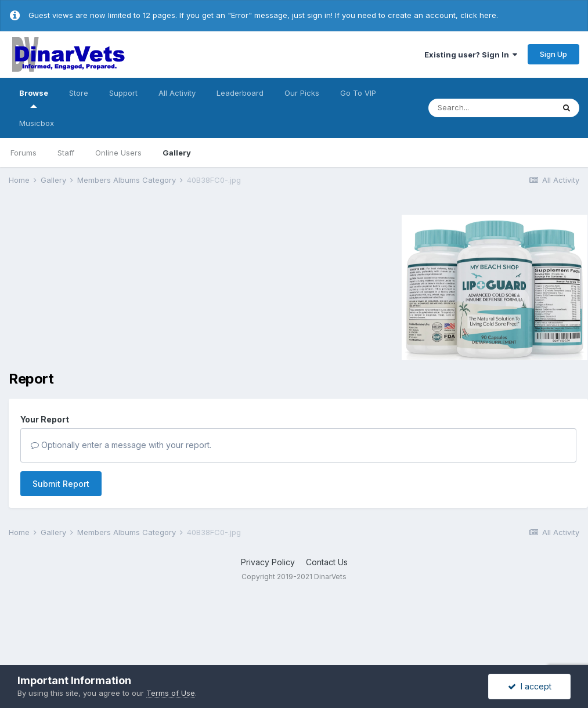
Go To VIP (358, 93)
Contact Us (327, 562)
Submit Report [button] (61, 484)
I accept (530, 686)
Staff (66, 153)
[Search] (491, 108)
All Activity (177, 93)
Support (123, 93)
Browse (34, 98)
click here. (479, 15)
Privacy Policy (268, 562)
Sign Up (553, 54)
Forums (24, 153)
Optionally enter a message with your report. (121, 445)
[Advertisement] (107, 286)
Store (79, 93)
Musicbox (37, 123)
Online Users (118, 153)
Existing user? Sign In (471, 55)
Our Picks (302, 93)
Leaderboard (240, 93)
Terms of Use (171, 693)
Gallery (177, 153)
